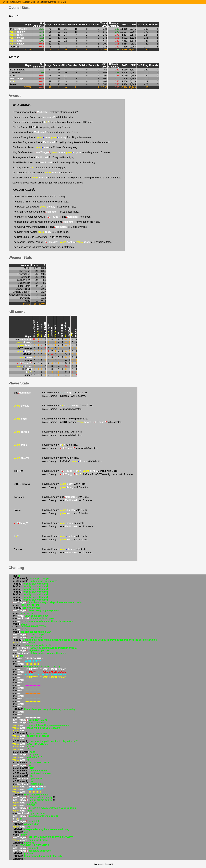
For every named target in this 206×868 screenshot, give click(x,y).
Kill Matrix (41, 2)
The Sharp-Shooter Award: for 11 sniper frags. (46, 212)
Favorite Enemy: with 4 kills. (60, 458)
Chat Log (62, 2)
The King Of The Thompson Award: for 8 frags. (41, 202)
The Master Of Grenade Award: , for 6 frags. (52, 217)
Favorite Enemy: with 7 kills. (62, 432)
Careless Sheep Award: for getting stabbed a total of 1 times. (48, 183)
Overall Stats (8, 2)
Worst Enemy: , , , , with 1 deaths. (88, 474)
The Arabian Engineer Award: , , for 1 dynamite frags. (62, 242)
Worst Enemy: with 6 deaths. (62, 409)
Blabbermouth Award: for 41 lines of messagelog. (45, 147)
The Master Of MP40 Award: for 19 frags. (39, 197)
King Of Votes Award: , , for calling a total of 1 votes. (62, 152)
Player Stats (51, 2)
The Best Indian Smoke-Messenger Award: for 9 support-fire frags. (56, 222)
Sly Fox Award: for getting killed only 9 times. (41, 127)
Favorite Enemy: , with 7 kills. (68, 406)
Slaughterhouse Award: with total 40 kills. (43, 117)
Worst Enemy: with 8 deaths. (64, 396)
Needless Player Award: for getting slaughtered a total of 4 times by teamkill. (61, 142)
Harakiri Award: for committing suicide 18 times (46, 132)
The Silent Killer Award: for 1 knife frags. (41, 232)
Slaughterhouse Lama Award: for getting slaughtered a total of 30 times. (53, 122)
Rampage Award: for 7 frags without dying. (44, 157)
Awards (18, 2)
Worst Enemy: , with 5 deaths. (70, 448)
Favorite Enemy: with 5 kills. (65, 419)
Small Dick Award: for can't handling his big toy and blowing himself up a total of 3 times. (67, 178)
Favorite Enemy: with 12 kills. (65, 393)
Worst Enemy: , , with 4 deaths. (82, 422)
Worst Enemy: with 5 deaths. (62, 435)
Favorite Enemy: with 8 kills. (60, 445)
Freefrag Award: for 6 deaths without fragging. (40, 168)
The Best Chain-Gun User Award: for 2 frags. (41, 237)
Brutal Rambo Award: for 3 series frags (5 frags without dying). (54, 162)
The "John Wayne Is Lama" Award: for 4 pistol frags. (43, 247)
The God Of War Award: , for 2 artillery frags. (50, 227)
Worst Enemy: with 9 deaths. (67, 553)
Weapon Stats (29, 2)
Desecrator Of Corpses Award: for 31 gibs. (43, 173)
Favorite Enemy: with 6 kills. (65, 510)
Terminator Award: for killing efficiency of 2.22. (45, 112)
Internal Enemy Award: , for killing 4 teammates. (52, 137)
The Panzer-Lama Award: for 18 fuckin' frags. (44, 207)
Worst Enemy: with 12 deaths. (68, 526)
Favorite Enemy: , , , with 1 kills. (80, 471)
